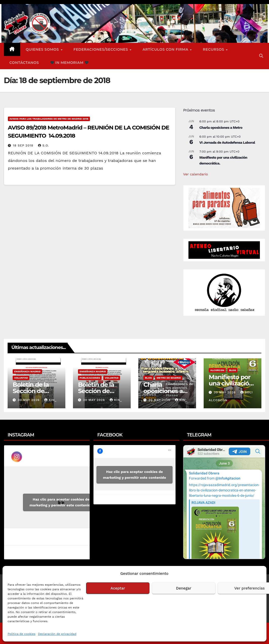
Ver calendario (196, 174)
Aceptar (118, 588)
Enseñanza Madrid (27, 371)
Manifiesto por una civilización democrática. (231, 383)
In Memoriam (69, 63)
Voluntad (21, 378)
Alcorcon (217, 370)
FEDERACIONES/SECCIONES (101, 49)
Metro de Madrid (169, 378)
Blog (148, 378)
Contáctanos (24, 63)
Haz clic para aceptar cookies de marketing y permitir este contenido (61, 502)
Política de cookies (22, 634)
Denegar (184, 588)
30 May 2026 (29, 400)
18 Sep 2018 (24, 145)
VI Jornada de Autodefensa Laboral (227, 142)
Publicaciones (90, 378)
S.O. (43, 145)
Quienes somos (43, 49)
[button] (261, 56)
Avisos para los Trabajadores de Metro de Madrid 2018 (49, 119)
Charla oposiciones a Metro (221, 127)
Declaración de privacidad (57, 634)
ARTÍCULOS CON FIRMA (166, 49)
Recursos (214, 49)
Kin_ (50, 400)
